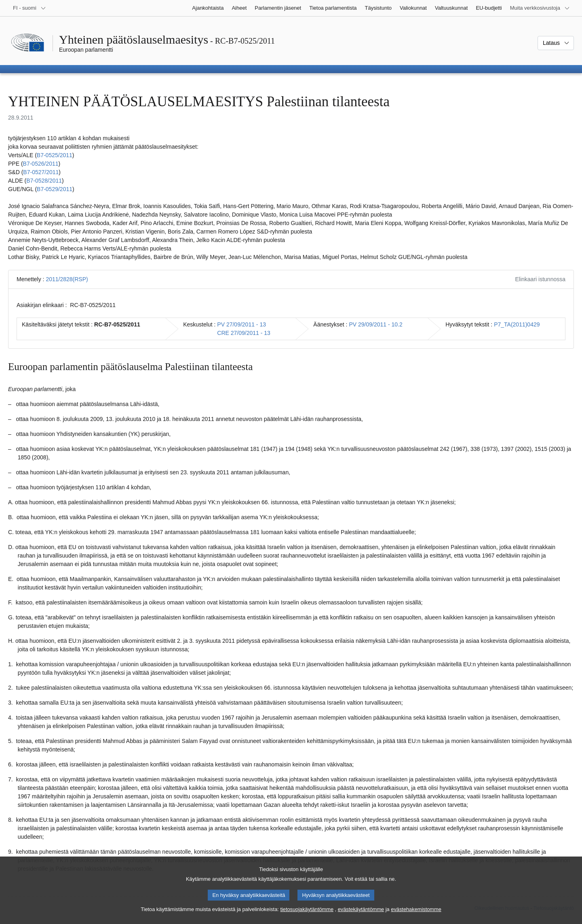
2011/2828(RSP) (67, 279)
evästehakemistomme (416, 912)
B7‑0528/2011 (44, 181)
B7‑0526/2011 (41, 164)
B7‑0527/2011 (41, 172)
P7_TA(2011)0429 (517, 324)
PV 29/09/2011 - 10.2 (375, 324)
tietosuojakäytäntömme (307, 912)
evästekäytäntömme (361, 912)
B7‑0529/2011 (55, 189)
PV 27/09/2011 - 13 (241, 324)
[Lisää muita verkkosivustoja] (540, 8)
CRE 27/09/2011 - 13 (244, 333)
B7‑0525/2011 (55, 155)
